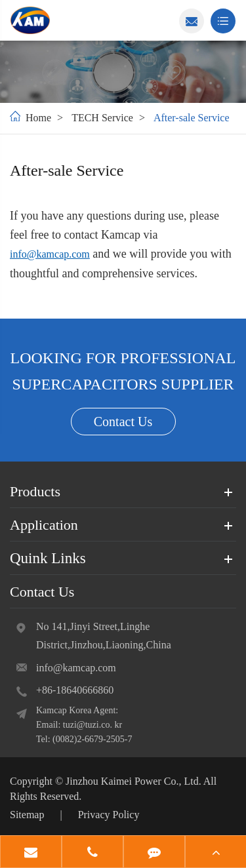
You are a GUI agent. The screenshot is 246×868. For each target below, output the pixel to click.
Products (35, 491)
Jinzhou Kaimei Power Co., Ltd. (134, 781)
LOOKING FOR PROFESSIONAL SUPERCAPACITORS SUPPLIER (123, 371)
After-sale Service (192, 118)
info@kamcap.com (50, 254)
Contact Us (123, 422)
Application (44, 525)
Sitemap (27, 815)
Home (38, 118)
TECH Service (102, 118)
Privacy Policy (109, 815)
